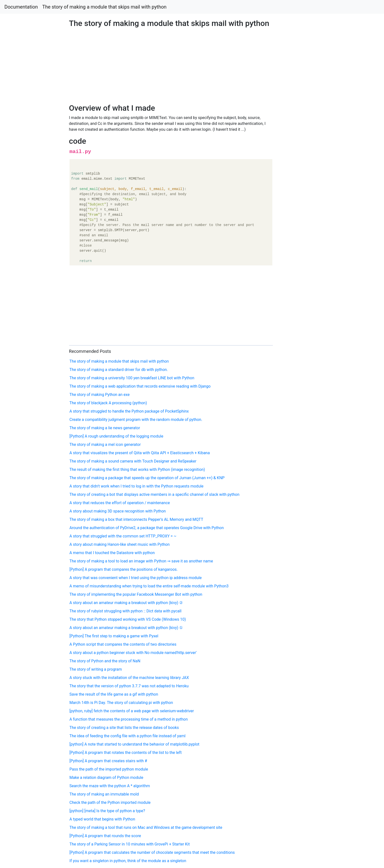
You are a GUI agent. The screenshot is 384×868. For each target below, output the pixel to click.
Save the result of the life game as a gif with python (114, 694)
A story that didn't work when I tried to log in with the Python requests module (137, 486)
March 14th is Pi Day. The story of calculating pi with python (121, 703)
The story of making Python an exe (100, 395)
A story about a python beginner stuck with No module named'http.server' (133, 653)
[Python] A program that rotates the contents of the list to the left (126, 753)
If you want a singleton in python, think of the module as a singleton (128, 861)
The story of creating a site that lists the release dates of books (124, 728)
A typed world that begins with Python (102, 819)
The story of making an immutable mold (104, 794)
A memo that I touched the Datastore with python (112, 553)
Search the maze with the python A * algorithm (110, 786)
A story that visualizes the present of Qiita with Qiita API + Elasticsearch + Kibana (140, 453)
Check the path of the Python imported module (110, 803)
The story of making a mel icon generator (105, 445)
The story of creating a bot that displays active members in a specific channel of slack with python (155, 494)
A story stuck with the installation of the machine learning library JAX (129, 678)
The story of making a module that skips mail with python (104, 7)
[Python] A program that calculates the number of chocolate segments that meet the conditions (152, 852)
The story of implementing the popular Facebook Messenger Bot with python (136, 594)
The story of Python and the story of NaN (105, 661)
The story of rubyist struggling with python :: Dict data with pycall (126, 611)
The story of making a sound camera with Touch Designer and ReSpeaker (133, 461)
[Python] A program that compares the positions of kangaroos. (124, 569)
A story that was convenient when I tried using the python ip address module (136, 578)
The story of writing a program (96, 669)
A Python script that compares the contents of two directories (123, 644)
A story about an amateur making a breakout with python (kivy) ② (126, 603)
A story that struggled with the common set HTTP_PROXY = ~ (123, 536)
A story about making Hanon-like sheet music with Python (120, 544)
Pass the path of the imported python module (109, 769)
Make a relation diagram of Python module (106, 778)
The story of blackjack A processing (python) (108, 403)
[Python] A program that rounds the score (105, 836)
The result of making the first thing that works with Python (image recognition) (137, 470)
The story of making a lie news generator (105, 428)
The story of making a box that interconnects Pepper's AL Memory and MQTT (136, 519)
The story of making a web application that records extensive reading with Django (140, 386)
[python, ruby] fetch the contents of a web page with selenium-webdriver (132, 711)
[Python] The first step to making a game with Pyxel (114, 636)
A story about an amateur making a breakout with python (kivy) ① (126, 628)
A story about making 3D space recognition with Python (118, 511)
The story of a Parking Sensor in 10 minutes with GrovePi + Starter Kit (130, 844)
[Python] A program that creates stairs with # (108, 761)
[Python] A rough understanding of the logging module (116, 436)
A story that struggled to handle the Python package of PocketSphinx (129, 411)
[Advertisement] (311, 247)
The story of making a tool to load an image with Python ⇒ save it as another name (141, 561)
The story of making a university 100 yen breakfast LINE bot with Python (132, 378)
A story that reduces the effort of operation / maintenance (120, 503)
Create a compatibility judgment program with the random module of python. (136, 420)
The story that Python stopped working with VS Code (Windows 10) (128, 619)
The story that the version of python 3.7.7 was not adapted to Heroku (129, 686)
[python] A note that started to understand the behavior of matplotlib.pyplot (135, 744)
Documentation (21, 7)
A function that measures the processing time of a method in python (129, 719)
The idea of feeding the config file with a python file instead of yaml (128, 736)
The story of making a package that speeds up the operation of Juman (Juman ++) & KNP (147, 478)
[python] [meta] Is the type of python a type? (107, 811)
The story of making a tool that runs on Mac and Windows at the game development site (146, 827)
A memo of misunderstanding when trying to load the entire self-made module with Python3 (149, 586)
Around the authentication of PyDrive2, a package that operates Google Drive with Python (147, 528)
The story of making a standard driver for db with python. (119, 370)
